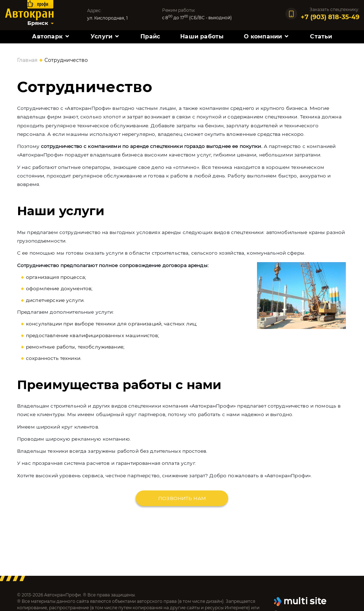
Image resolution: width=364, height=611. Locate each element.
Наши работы (202, 36)
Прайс (150, 36)
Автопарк (47, 36)
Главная (27, 60)
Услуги (101, 36)
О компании (263, 36)
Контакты (182, 52)
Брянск (38, 23)
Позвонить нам (182, 498)
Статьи (321, 36)
